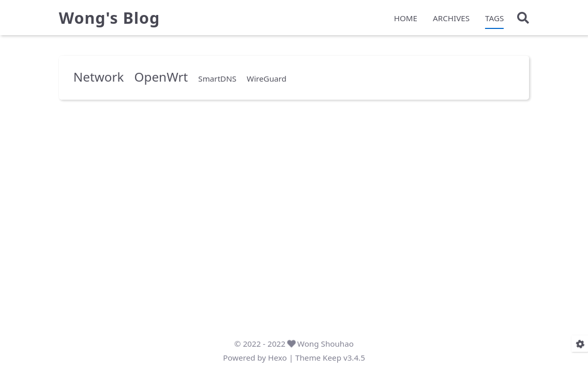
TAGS (494, 19)
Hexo (277, 358)
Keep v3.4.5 (344, 358)
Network (99, 76)
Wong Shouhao (326, 344)
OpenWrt (161, 76)
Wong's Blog (110, 19)
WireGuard (267, 78)
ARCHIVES (451, 19)
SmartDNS (217, 78)
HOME (406, 19)
